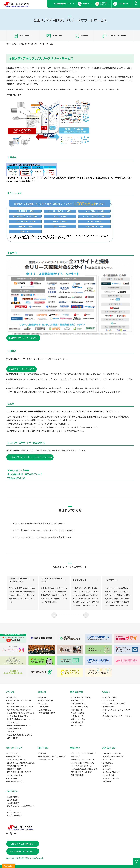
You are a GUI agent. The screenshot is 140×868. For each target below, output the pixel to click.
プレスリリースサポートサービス (51, 580)
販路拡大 (15, 44)
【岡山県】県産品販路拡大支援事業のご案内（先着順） (43, 524)
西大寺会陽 (75, 757)
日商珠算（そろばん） (15, 769)
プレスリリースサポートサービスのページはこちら (30, 457)
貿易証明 (42, 753)
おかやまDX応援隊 (110, 697)
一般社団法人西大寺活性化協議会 (84, 769)
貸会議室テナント (104, 4)
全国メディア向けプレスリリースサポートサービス (117, 718)
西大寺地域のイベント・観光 (81, 772)
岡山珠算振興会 (13, 797)
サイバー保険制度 (78, 713)
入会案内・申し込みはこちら (22, 844)
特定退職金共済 (77, 700)
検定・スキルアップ (14, 748)
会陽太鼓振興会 (13, 803)
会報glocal (107, 766)
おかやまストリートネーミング (114, 757)
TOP (8, 44)
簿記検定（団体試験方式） (17, 760)
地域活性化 (75, 748)
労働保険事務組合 (14, 729)
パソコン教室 (12, 778)
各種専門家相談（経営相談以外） (19, 710)
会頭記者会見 (108, 763)
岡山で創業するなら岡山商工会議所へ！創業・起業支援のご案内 (21, 715)
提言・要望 (107, 769)
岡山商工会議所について (63, 4)
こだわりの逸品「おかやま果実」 (83, 763)
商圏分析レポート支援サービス (19, 726)
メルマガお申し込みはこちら (22, 851)
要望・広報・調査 (109, 748)
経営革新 (11, 704)
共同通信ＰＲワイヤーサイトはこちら (23, 338)
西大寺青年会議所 (14, 813)
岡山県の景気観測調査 (111, 772)
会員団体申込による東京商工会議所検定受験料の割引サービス (21, 764)
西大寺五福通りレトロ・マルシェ (83, 760)
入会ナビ (86, 4)
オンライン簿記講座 (15, 775)
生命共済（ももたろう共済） (81, 697)
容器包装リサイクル (46, 760)
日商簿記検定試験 (14, 757)
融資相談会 (43, 704)
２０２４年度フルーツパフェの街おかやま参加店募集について (46, 537)
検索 (136, 4)
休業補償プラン (77, 710)
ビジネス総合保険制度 (79, 707)
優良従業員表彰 (77, 726)
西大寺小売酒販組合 (15, 816)
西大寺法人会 (12, 800)
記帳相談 (11, 732)
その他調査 (107, 781)
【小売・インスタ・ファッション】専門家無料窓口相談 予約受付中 (48, 530)
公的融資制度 (44, 707)
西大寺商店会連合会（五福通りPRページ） (21, 808)
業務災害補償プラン (78, 704)
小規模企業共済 (77, 716)
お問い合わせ (123, 4)
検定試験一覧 (12, 753)
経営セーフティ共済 (78, 719)
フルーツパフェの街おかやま (81, 766)
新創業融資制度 (45, 710)
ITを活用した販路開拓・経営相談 (20, 735)
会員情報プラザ (79, 580)
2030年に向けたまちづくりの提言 (83, 753)
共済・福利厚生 (76, 692)
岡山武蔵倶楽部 (77, 775)
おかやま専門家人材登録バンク (19, 700)
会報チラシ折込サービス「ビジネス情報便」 (19, 580)
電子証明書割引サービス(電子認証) (52, 757)
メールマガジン (108, 760)
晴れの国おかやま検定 (16, 781)
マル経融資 (43, 697)
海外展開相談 (12, 738)
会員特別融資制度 (46, 700)
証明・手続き (43, 748)
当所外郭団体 (12, 791)
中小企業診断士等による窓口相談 (20, 707)
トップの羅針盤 (108, 775)
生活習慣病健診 (77, 722)
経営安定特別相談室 (47, 713)
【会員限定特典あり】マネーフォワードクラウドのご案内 (21, 721)
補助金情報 (12, 697)
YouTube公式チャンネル (112, 753)
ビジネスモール (111, 580)
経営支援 (10, 692)
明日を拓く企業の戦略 (111, 778)
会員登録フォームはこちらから (22, 369)
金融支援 (42, 692)
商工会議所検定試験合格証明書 (19, 772)
